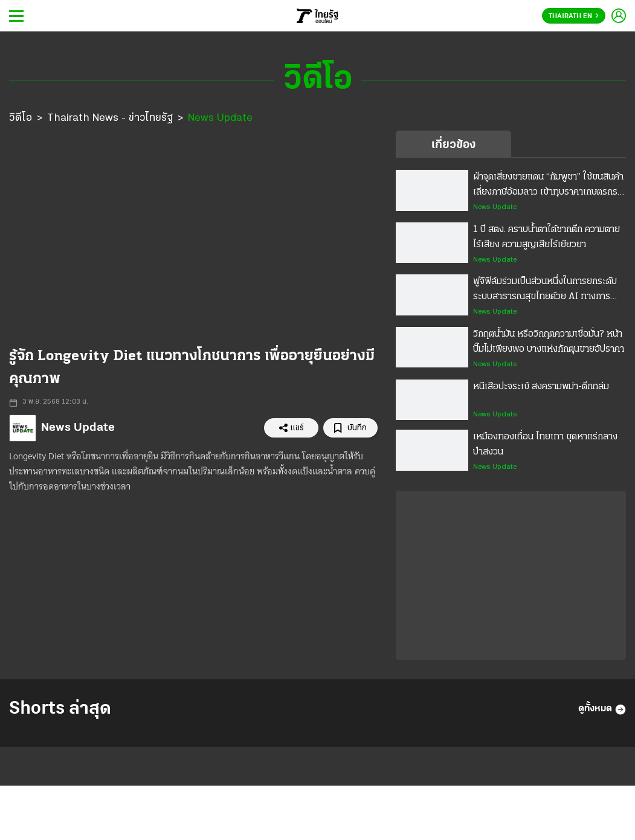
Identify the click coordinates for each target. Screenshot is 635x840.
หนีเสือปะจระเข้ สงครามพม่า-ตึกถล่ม (541, 387)
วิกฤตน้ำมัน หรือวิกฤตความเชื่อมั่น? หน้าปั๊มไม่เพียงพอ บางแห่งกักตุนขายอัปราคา (549, 342)
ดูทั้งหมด (602, 709)
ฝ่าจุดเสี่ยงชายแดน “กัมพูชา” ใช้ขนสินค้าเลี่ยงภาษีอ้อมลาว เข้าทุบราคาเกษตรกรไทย (548, 186)
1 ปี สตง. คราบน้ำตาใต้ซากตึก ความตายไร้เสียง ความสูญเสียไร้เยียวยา (546, 237)
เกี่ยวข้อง (453, 145)
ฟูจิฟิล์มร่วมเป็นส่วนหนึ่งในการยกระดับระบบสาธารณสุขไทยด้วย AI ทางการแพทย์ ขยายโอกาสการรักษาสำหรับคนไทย (545, 291)
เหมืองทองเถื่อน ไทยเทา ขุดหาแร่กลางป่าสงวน (545, 444)
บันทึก (350, 428)
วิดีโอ (21, 118)
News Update (220, 118)
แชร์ (291, 428)
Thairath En (574, 16)
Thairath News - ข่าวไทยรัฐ (110, 118)
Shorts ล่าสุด (60, 709)
